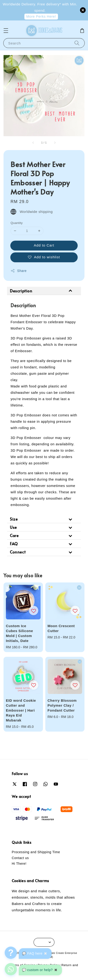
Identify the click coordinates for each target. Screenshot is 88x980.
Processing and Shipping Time (36, 852)
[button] (6, 31)
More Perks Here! (41, 16)
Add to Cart (44, 245)
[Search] (77, 43)
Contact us (20, 858)
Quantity (17, 223)
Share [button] (19, 271)
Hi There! (19, 864)
